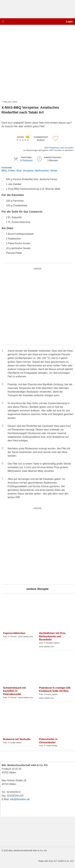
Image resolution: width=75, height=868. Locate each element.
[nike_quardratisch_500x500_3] (37, 306)
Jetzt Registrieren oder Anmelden (59, 148)
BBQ (4, 171)
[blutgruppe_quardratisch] (37, 546)
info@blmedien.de (20, 799)
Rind (19, 171)
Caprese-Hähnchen (14, 633)
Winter (54, 171)
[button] (3, 22)
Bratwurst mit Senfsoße (17, 739)
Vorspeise (28, 171)
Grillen (12, 171)
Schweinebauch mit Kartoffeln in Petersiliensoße (14, 691)
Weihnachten (42, 171)
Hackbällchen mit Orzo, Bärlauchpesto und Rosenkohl (52, 636)
